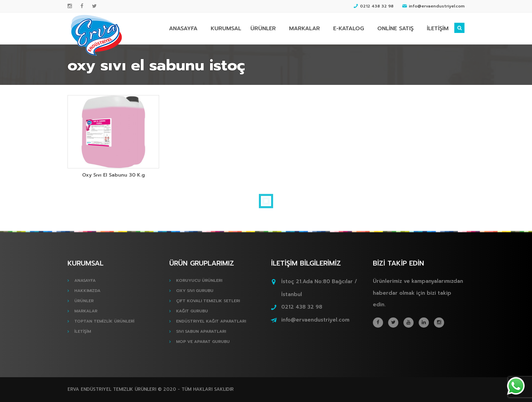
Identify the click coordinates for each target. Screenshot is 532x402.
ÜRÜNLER (263, 29)
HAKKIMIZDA (87, 291)
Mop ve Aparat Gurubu (203, 342)
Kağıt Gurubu (192, 311)
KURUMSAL (226, 29)
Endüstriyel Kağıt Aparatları (211, 321)
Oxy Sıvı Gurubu (195, 291)
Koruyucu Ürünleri (199, 280)
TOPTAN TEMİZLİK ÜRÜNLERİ (104, 321)
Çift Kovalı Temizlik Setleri (208, 301)
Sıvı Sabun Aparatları (201, 331)
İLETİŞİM (438, 29)
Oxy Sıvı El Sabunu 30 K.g (113, 175)
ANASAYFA (183, 29)
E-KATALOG (349, 29)
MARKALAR (305, 29)
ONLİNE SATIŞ (395, 29)
